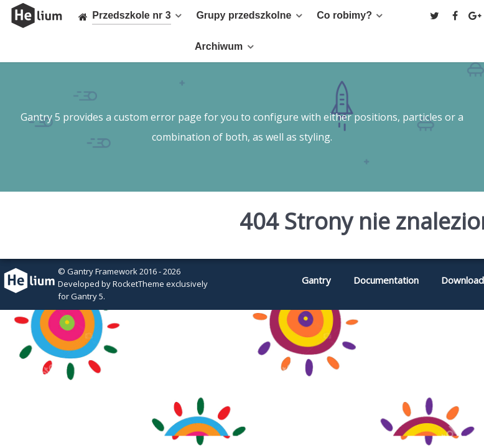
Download (463, 280)
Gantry (316, 280)
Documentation (386, 280)
